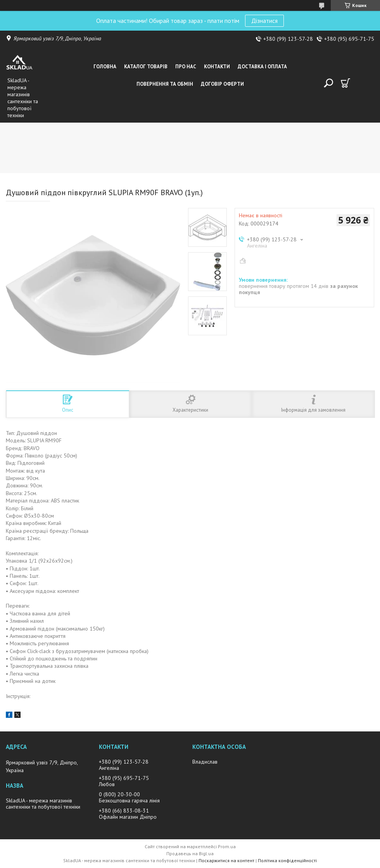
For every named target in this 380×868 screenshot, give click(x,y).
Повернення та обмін (165, 84)
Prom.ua (227, 846)
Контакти (217, 67)
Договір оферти (222, 84)
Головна (105, 67)
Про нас (186, 67)
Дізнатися (264, 21)
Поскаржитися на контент (226, 860)
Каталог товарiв (146, 67)
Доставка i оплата (262, 67)
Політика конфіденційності (287, 860)
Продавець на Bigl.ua (190, 853)
